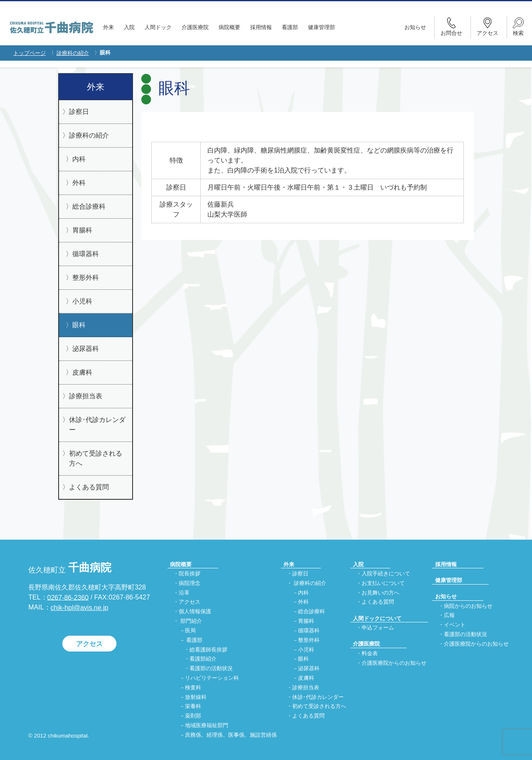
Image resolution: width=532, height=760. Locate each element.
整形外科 (86, 278)
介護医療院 (195, 27)
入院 (129, 27)
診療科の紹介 (73, 53)
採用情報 (261, 27)
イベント (455, 625)
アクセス (89, 644)
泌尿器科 (86, 349)
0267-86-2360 (68, 597)
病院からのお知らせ (468, 606)
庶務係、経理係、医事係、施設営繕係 (231, 735)
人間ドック (158, 27)
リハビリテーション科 (212, 678)
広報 (449, 616)
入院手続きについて (386, 574)
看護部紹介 (203, 659)
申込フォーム (378, 628)
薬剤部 (193, 716)
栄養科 (193, 707)
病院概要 (229, 27)
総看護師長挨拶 (208, 650)
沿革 (184, 593)
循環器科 (86, 254)
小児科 (82, 301)
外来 (108, 27)
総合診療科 (89, 206)
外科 (79, 183)
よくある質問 (89, 487)
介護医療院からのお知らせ (394, 663)
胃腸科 (82, 230)
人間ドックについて (377, 618)
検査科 (193, 687)
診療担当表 (86, 396)
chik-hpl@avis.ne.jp (80, 608)
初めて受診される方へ (96, 458)
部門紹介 (191, 621)
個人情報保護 (195, 612)
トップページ (30, 53)
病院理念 (190, 583)
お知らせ (415, 27)
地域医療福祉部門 (207, 725)
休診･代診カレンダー (97, 425)
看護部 (290, 27)
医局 (190, 630)
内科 (79, 159)
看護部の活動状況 (211, 669)
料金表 (370, 653)
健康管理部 (321, 27)
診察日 (79, 112)
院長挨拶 (190, 574)
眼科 (79, 325)
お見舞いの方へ (381, 593)
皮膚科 (82, 372)
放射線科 (196, 697)
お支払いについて (383, 583)
